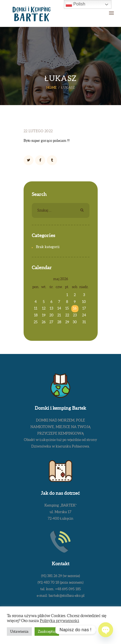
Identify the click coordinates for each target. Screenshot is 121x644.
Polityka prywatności (59, 621)
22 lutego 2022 (38, 131)
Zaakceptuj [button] (47, 632)
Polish (75, 4)
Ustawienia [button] (19, 632)
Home (52, 87)
